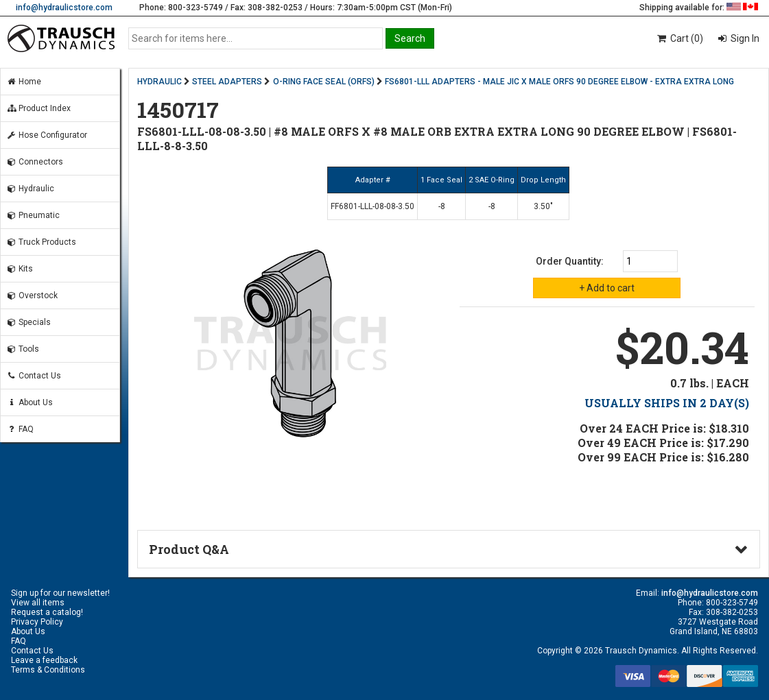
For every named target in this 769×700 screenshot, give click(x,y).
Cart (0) (679, 38)
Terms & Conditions (48, 670)
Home (24, 82)
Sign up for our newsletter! (60, 593)
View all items (38, 603)
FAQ (20, 429)
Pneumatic (33, 215)
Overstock (32, 295)
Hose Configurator (47, 135)
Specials (28, 322)
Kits (20, 269)
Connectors (35, 162)
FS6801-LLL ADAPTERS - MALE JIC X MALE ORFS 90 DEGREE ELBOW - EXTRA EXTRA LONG (559, 82)
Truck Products (41, 242)
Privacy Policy (37, 622)
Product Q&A (189, 549)
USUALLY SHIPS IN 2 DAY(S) (667, 403)
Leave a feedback (44, 660)
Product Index (38, 108)
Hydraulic (30, 189)
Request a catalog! (47, 612)
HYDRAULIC (159, 82)
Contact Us (34, 376)
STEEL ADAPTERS (227, 82)
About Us (29, 402)
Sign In (744, 38)
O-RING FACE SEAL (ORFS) (324, 82)
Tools (23, 349)
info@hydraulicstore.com (64, 8)
